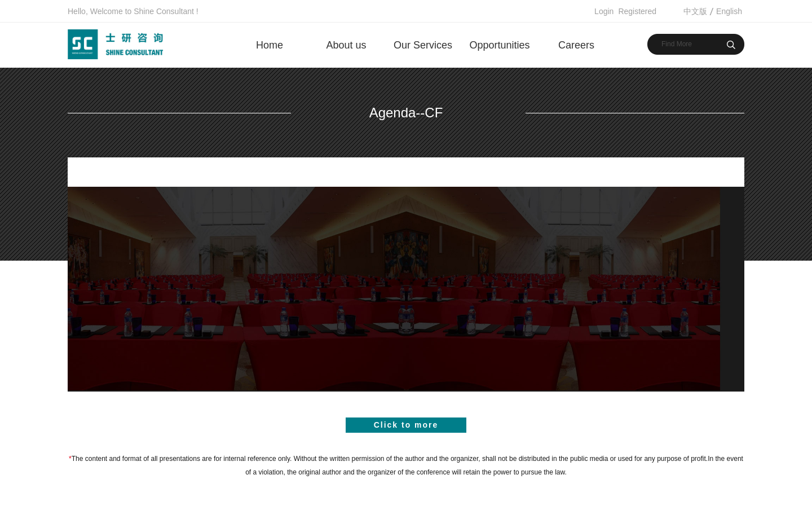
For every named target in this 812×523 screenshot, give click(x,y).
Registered (637, 11)
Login (604, 11)
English (729, 11)
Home (270, 45)
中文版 (695, 11)
